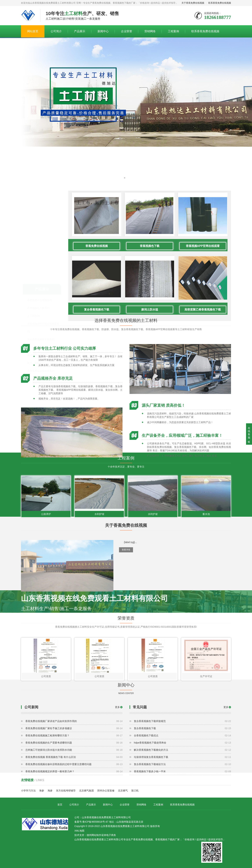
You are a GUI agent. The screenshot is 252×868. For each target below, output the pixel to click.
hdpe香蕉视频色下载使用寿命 (182, 780)
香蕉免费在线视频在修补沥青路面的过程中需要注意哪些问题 (74, 801)
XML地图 (79, 831)
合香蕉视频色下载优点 (182, 773)
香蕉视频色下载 (150, 315)
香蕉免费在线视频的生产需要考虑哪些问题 (74, 780)
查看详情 (126, 577)
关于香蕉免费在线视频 (193, 3)
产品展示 (80, 31)
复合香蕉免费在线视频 (40, 340)
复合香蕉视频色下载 (97, 379)
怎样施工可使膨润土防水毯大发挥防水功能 (74, 787)
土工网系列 (33, 277)
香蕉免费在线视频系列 (40, 262)
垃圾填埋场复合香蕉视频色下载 (182, 794)
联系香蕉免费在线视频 (220, 3)
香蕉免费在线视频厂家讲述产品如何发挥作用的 (74, 758)
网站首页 (33, 31)
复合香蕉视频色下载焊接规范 (182, 758)
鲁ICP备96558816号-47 (95, 822)
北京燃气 (123, 791)
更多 (117, 744)
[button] (125, 178)
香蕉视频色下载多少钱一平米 (182, 809)
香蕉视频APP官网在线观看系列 (43, 289)
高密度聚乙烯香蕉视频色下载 (203, 379)
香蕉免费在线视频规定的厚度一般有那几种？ (74, 809)
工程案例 (173, 31)
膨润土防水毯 (150, 379)
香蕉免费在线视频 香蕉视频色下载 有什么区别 (74, 794)
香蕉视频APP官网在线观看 (203, 315)
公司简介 (56, 31)
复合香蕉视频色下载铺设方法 (182, 801)
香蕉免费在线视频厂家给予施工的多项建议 (74, 766)
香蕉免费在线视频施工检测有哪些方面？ (74, 773)
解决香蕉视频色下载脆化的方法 (182, 787)
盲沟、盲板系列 (36, 324)
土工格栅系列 (35, 309)
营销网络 (150, 31)
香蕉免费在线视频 (97, 315)
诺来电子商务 (109, 835)
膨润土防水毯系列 (37, 317)
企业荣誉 (127, 31)
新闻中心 (103, 31)
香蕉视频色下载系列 (38, 269)
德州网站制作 (94, 835)
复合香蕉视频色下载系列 (41, 301)
